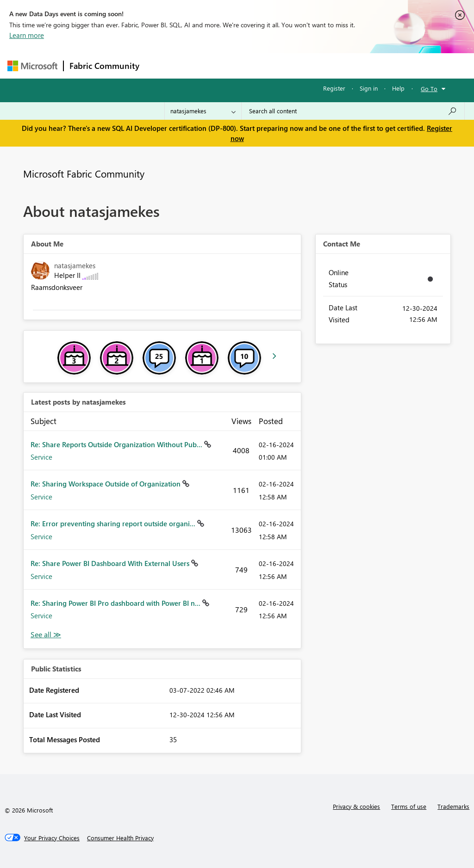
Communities (280, 65)
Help (398, 88)
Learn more (27, 35)
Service (41, 457)
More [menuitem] (353, 65)
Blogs (322, 65)
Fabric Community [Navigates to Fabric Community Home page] (104, 66)
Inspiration (201, 65)
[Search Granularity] (203, 111)
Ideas (239, 65)
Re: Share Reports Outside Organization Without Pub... (117, 444)
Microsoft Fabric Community (84, 173)
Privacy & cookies (356, 806)
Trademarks (453, 806)
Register (334, 88)
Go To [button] (429, 89)
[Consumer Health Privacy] (120, 838)
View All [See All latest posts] (46, 635)
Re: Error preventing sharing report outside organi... (114, 523)
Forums (160, 65)
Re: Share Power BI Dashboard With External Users (111, 563)
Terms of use (409, 806)
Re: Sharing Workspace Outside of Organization (106, 484)
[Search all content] (353, 111)
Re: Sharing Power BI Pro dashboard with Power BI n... (116, 603)
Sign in (369, 88)
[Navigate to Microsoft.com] (32, 66)
